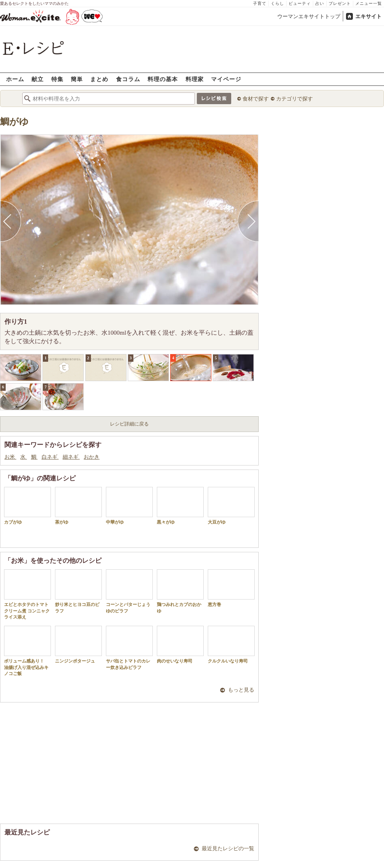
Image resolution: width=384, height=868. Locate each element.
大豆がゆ (231, 506)
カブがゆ (27, 506)
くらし (277, 3)
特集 (57, 79)
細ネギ (71, 457)
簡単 (77, 79)
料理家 (195, 79)
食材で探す (256, 99)
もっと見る (241, 690)
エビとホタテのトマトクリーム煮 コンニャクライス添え (27, 594)
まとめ (99, 79)
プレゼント (340, 3)
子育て (260, 3)
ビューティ (300, 3)
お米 (10, 457)
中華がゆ (129, 506)
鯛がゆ (14, 122)
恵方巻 (231, 588)
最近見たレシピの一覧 (228, 848)
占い (320, 3)
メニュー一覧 (369, 3)
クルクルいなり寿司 (231, 645)
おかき (92, 457)
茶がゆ (78, 506)
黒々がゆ (180, 506)
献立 (38, 79)
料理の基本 (163, 79)
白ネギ (50, 457)
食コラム (128, 79)
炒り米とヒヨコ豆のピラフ (78, 591)
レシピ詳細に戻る (129, 424)
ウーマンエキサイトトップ (309, 16)
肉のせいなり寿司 (180, 645)
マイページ (226, 79)
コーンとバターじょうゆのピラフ (129, 591)
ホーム (15, 79)
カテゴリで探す (294, 99)
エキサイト (368, 16)
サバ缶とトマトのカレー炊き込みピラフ (129, 648)
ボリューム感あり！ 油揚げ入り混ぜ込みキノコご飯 (27, 651)
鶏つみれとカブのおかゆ (180, 591)
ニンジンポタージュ (78, 645)
